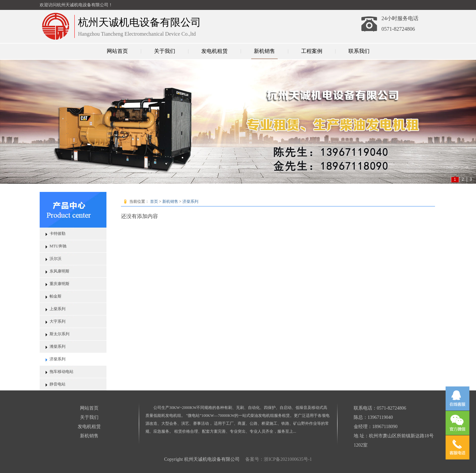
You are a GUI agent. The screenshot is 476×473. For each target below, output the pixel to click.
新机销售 (264, 51)
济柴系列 (58, 359)
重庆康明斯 (59, 284)
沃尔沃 (56, 259)
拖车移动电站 (61, 372)
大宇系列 (58, 321)
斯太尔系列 (59, 334)
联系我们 (359, 51)
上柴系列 (58, 309)
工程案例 (312, 51)
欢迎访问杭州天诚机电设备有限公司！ (76, 5)
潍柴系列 (58, 346)
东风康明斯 (59, 271)
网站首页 (117, 51)
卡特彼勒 (58, 234)
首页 (154, 201)
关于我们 (165, 51)
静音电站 (58, 384)
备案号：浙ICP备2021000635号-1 (278, 459)
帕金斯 (56, 296)
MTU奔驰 (58, 246)
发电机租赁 (215, 51)
